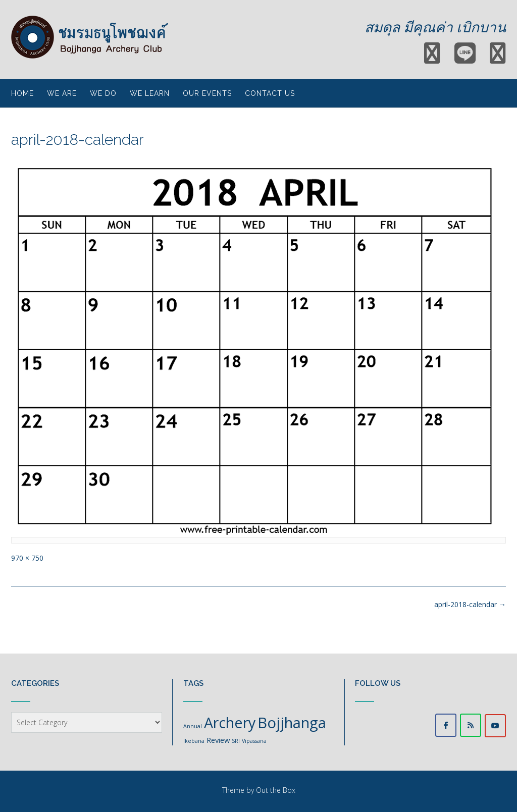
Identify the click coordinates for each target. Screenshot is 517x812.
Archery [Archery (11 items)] (230, 722)
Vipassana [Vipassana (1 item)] (254, 741)
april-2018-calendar (470, 604)
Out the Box (276, 790)
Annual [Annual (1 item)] (193, 726)
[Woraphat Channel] (495, 726)
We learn (150, 93)
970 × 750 (27, 558)
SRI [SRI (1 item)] (236, 741)
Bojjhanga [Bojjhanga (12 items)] (292, 723)
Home (22, 93)
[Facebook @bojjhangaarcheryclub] (446, 725)
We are (62, 93)
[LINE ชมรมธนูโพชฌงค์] (471, 725)
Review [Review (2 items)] (218, 740)
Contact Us (270, 93)
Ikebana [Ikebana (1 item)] (194, 741)
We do (103, 93)
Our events (207, 93)
